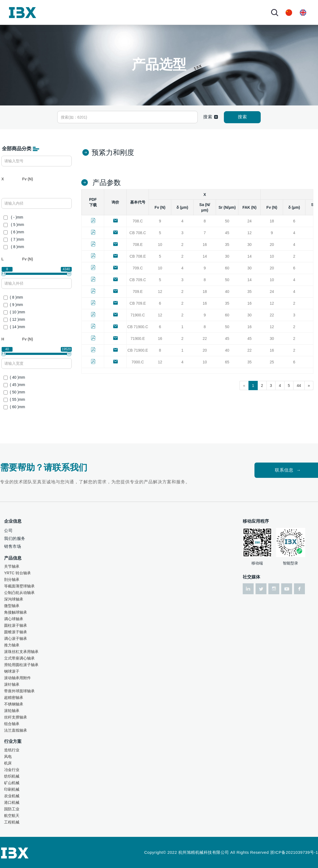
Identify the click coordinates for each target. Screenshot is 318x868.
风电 (8, 757)
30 (250, 245)
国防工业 (12, 809)
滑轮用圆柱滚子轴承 (21, 665)
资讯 (188, 12)
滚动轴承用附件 (17, 678)
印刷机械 (12, 789)
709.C (138, 268)
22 (272, 315)
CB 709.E (138, 303)
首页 (62, 12)
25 (272, 362)
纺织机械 (12, 776)
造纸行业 (12, 750)
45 (227, 233)
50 (227, 221)
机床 (8, 763)
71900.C (138, 315)
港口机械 (12, 802)
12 (250, 233)
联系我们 (214, 12)
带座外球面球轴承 (19, 691)
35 (227, 245)
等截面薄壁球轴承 (19, 586)
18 (272, 221)
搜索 (242, 117)
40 (227, 292)
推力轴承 (12, 645)
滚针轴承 (12, 684)
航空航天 (12, 816)
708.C (138, 221)
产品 (109, 12)
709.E (138, 292)
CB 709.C (138, 280)
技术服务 (167, 12)
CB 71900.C (138, 327)
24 (250, 221)
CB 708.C (138, 233)
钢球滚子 (12, 671)
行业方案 (136, 12)
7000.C (138, 362)
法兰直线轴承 (16, 730)
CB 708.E (138, 256)
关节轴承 (12, 566)
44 (299, 386)
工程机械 (12, 822)
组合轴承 (12, 724)
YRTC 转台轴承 (17, 573)
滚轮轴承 (12, 711)
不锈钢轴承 (14, 704)
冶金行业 (12, 770)
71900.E (138, 339)
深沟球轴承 (14, 599)
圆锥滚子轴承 (16, 632)
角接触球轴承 (16, 612)
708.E (138, 245)
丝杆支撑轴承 (16, 717)
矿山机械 (12, 783)
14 (205, 256)
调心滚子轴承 (16, 639)
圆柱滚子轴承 (16, 625)
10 (160, 245)
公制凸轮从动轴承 (19, 593)
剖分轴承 (12, 579)
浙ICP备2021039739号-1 (294, 852)
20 (272, 245)
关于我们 (83, 12)
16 (205, 245)
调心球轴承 (14, 619)
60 (227, 268)
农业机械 (12, 796)
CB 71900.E (138, 350)
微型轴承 (12, 606)
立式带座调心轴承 (19, 658)
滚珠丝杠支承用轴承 (21, 652)
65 (227, 362)
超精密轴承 (14, 698)
